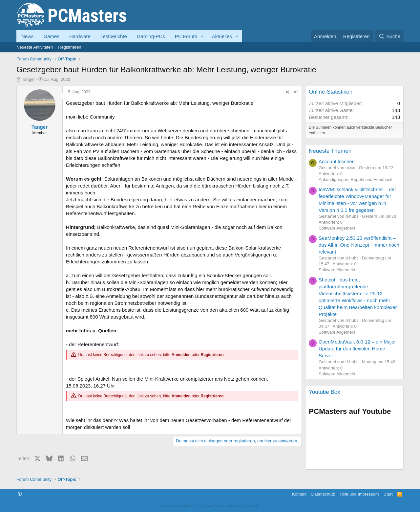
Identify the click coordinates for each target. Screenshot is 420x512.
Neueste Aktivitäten (35, 47)
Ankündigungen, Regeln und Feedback (356, 179)
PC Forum (186, 36)
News (28, 36)
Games (52, 36)
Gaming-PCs (151, 36)
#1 (296, 92)
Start (388, 494)
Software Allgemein (337, 228)
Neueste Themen (330, 151)
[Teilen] (287, 92)
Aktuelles (222, 36)
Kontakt (299, 494)
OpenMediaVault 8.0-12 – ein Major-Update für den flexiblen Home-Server (358, 349)
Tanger (29, 79)
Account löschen (337, 161)
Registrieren (70, 47)
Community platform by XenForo (210, 506)
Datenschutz (323, 494)
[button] (202, 36)
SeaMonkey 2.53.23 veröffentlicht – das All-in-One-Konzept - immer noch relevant (359, 245)
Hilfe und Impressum (359, 494)
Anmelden (181, 355)
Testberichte (114, 36)
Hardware (80, 36)
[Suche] (389, 36)
